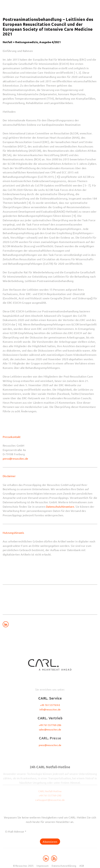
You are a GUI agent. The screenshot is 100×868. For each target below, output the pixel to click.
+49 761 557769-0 (50, 705)
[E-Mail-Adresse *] (50, 831)
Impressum (43, 866)
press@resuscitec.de (15, 458)
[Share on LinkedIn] (6, 624)
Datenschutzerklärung (64, 866)
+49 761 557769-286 (50, 725)
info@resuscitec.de (50, 709)
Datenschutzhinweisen (60, 506)
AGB (82, 866)
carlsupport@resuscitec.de (50, 800)
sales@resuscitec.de (50, 729)
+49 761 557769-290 (50, 795)
